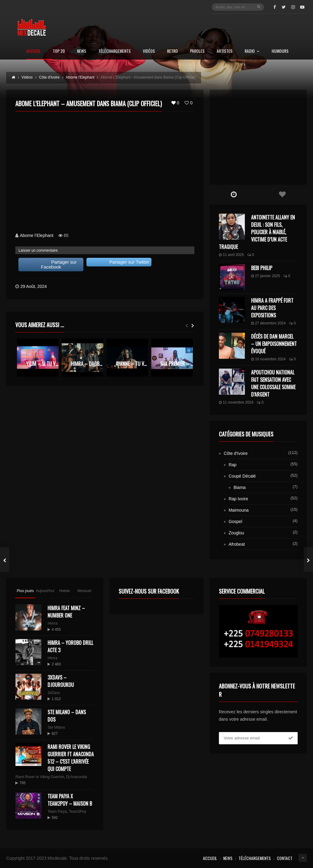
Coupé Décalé (242, 476)
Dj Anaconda (77, 777)
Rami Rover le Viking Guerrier (40, 777)
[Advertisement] (258, 137)
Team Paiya (57, 812)
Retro (172, 51)
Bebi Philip (262, 268)
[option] (38, 358)
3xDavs (54, 693)
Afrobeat (237, 544)
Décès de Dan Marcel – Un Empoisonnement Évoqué (274, 344)
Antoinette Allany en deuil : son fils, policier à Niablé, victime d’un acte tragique (257, 232)
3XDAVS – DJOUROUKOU (61, 681)
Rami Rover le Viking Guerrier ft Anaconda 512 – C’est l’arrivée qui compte (71, 758)
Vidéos (149, 51)
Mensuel (84, 591)
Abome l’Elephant (36, 235)
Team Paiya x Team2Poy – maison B (70, 800)
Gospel (235, 521)
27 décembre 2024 (268, 323)
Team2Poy (78, 812)
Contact (285, 858)
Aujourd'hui (45, 591)
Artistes (225, 51)
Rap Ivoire (239, 499)
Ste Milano (56, 727)
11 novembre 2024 (236, 402)
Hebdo (65, 591)
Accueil (33, 51)
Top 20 (59, 51)
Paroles (197, 51)
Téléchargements (115, 51)
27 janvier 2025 (266, 276)
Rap (233, 465)
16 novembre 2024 (268, 359)
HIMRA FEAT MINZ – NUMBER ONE (66, 612)
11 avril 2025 (231, 255)
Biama (240, 487)
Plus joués (25, 591)
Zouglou (237, 533)
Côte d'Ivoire (236, 453)
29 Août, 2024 (33, 286)
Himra (52, 623)
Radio (252, 51)
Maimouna (239, 510)
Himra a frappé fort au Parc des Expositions (272, 308)
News (82, 51)
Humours (280, 51)
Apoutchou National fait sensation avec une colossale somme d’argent (273, 383)
